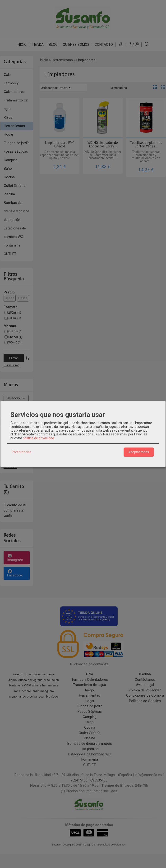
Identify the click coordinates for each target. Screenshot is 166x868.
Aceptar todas (139, 452)
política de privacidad (38, 438)
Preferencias (22, 452)
